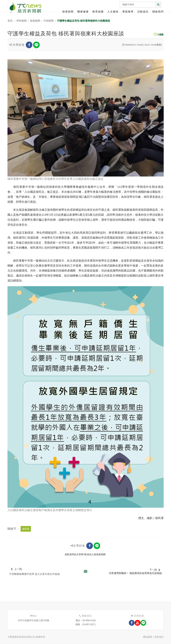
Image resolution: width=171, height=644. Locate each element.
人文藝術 (113, 12)
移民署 (26, 529)
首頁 (10, 21)
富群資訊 (159, 637)
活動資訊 (143, 12)
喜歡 (159, 35)
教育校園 (98, 12)
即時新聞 (22, 21)
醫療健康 (83, 12)
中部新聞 (49, 21)
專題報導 (128, 12)
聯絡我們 (158, 12)
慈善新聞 (68, 12)
